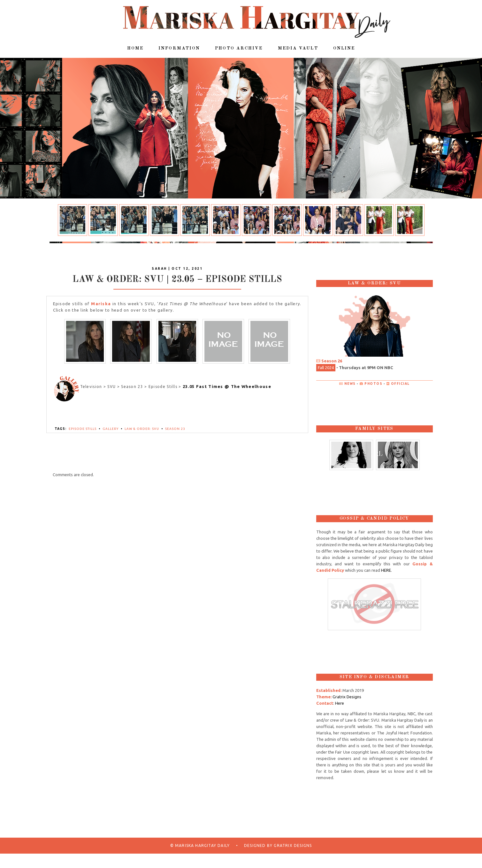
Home (135, 48)
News (350, 384)
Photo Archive (239, 48)
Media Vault (298, 48)
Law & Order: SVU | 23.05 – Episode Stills (177, 280)
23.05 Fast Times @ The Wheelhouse (227, 386)
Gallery (111, 429)
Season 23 (175, 429)
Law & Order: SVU (142, 429)
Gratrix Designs (347, 697)
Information (179, 48)
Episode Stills (83, 429)
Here (340, 703)
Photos (373, 384)
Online (344, 48)
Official (400, 384)
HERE (386, 570)
